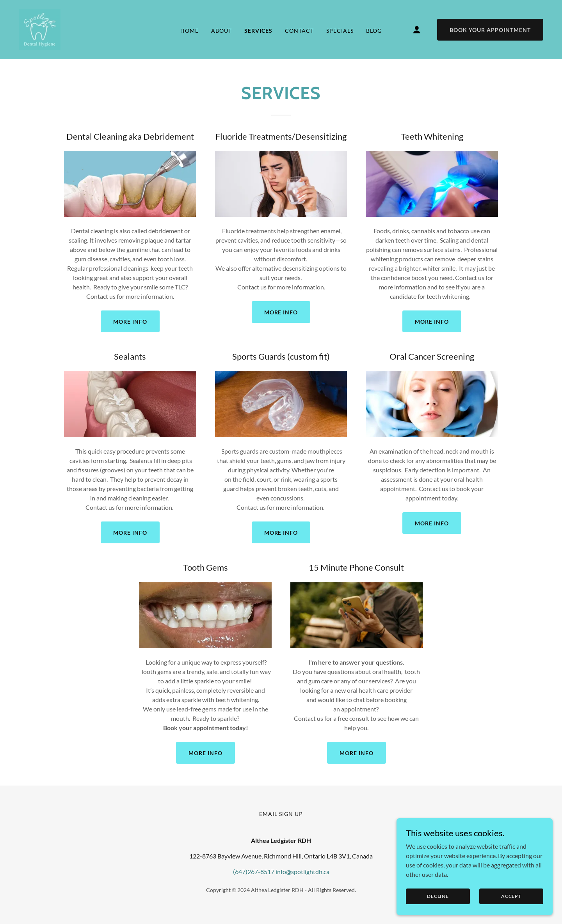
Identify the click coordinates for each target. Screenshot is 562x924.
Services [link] (258, 31)
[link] (40, 29)
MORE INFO (130, 322)
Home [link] (189, 31)
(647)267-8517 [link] (254, 872)
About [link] (221, 31)
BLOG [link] (374, 31)
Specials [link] (340, 31)
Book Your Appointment (490, 30)
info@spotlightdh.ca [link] (302, 872)
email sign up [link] (281, 814)
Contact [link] (299, 31)
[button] (417, 30)
